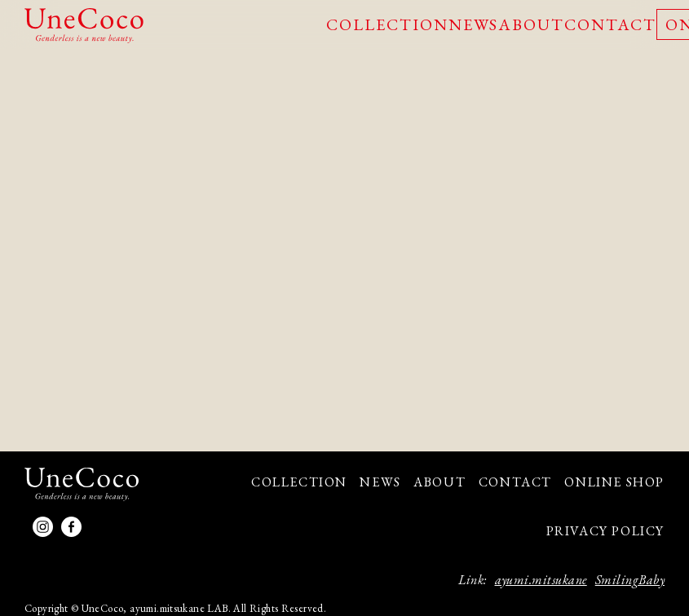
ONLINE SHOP (614, 482)
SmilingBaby (630, 580)
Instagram (43, 527)
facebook (71, 527)
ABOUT (531, 24)
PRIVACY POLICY (605, 531)
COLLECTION (387, 24)
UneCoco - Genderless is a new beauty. (84, 26)
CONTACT (610, 24)
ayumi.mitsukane (541, 580)
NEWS (473, 24)
